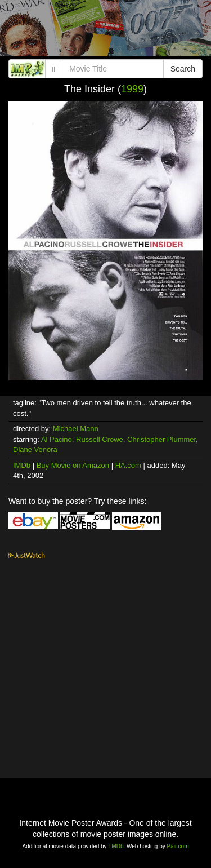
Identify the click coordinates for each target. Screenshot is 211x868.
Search (183, 69)
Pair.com (178, 846)
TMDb (116, 846)
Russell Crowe (100, 439)
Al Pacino (57, 439)
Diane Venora (35, 449)
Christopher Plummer (161, 439)
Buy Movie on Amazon (73, 465)
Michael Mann (76, 429)
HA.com (128, 465)
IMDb (22, 465)
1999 (132, 89)
